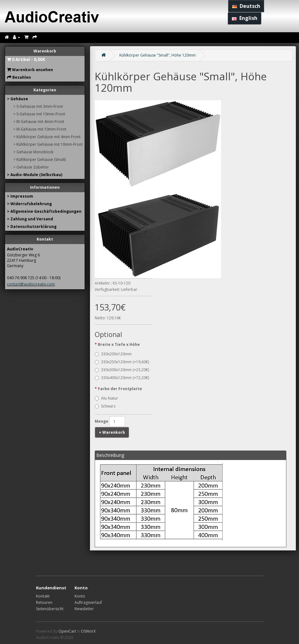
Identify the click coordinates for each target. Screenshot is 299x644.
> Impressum (20, 196)
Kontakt (43, 596)
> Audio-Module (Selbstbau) (35, 175)
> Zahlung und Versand (30, 219)
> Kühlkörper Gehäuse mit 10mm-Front (48, 144)
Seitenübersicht (50, 609)
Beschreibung (110, 455)
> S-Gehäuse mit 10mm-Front (39, 114)
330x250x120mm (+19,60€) (122, 362)
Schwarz (105, 406)
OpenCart (67, 631)
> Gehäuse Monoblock (33, 152)
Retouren (44, 602)
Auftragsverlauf (88, 602)
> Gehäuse (18, 99)
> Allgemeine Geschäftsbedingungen (44, 211)
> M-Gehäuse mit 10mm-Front (40, 129)
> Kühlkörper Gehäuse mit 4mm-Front (47, 137)
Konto (80, 596)
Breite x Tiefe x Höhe (119, 344)
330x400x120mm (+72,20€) (122, 378)
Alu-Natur (106, 398)
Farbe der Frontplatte (120, 389)
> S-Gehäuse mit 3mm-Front (38, 106)
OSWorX (88, 631)
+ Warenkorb (112, 432)
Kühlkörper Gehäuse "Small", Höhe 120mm (158, 55)
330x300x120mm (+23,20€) (122, 370)
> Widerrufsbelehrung (29, 204)
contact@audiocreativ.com (31, 284)
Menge (102, 421)
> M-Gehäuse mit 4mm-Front (39, 122)
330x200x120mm (113, 354)
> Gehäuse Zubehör (31, 167)
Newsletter (84, 609)
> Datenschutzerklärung (32, 227)
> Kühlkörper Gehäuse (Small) (39, 159)
